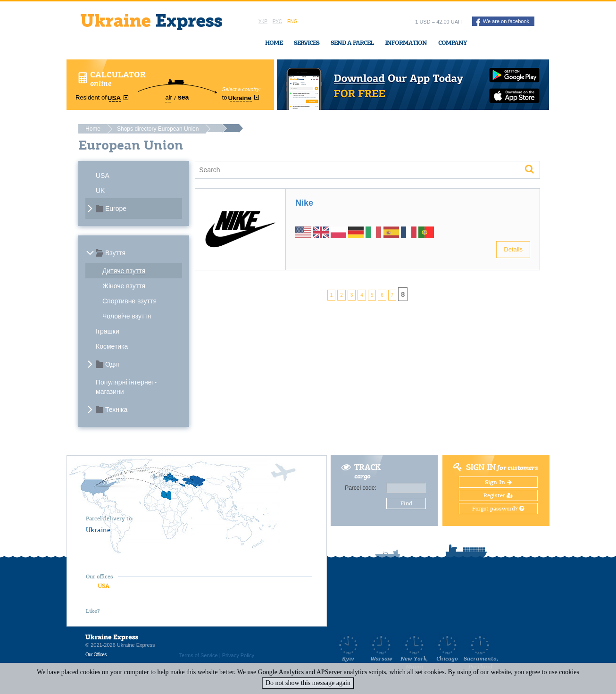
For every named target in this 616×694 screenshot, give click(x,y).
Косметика (112, 346)
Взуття (115, 253)
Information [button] (406, 43)
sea (183, 97)
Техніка (116, 410)
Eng (292, 21)
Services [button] (307, 43)
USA (103, 176)
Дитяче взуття (124, 271)
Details (513, 249)
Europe (116, 209)
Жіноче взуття (124, 286)
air (168, 97)
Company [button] (453, 43)
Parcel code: (361, 488)
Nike (304, 203)
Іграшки (108, 331)
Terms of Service (199, 655)
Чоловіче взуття (127, 316)
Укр (263, 21)
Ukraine (98, 530)
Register (498, 495)
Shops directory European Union (158, 129)
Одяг (112, 364)
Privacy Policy (238, 655)
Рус (277, 21)
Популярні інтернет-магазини (126, 387)
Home (274, 43)
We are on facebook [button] (503, 22)
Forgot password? (498, 509)
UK (100, 191)
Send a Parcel (352, 43)
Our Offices (96, 655)
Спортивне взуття (129, 301)
